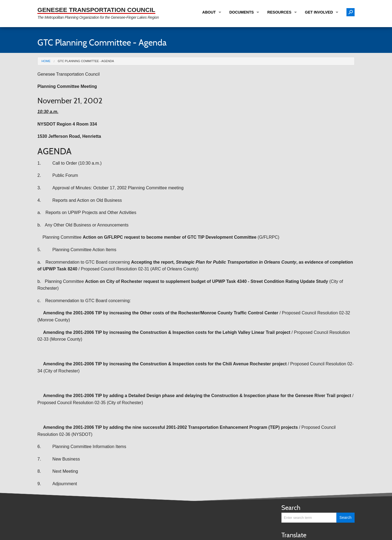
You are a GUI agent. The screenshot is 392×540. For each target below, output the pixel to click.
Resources (279, 12)
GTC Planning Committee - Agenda (86, 61)
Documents (242, 12)
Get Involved (319, 12)
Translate (294, 535)
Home (46, 61)
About (209, 12)
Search (291, 508)
